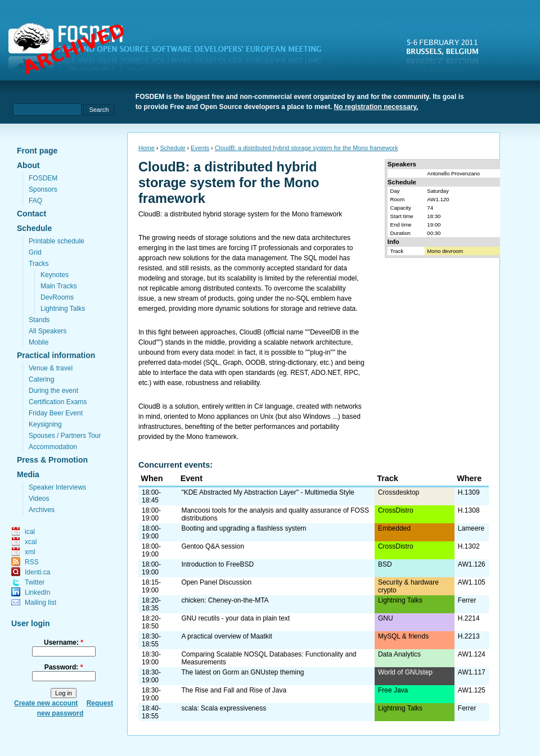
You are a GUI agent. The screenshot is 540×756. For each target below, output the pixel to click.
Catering (41, 379)
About (28, 165)
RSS (32, 562)
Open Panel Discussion (216, 582)
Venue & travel (51, 368)
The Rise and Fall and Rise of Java (234, 690)
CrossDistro (396, 510)
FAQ (35, 201)
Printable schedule (57, 241)
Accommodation (53, 447)
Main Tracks (59, 286)
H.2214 (469, 618)
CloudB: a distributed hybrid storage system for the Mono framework (307, 148)
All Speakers (48, 331)
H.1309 (469, 492)
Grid (35, 252)
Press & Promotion (52, 460)
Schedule (34, 228)
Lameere (471, 528)
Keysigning (45, 424)
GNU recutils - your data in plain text (235, 618)
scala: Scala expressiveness (224, 708)
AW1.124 (472, 654)
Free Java (393, 690)
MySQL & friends (403, 636)
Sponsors (43, 189)
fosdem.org (172, 51)
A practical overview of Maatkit (226, 636)
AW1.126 (472, 564)
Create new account (46, 703)
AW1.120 (438, 199)
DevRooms (57, 297)
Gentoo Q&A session (212, 546)
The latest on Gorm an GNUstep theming (242, 672)
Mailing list (40, 603)
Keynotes (55, 275)
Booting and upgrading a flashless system (244, 528)
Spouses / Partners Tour (65, 436)
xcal (31, 542)
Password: (64, 667)
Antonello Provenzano (453, 173)
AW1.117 (472, 672)
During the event (53, 391)
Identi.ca (37, 572)
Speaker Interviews (57, 487)
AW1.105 (472, 582)
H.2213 (469, 636)
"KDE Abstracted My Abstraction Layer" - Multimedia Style (267, 492)
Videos (39, 499)
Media (28, 474)
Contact (31, 214)
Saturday (438, 191)
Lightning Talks (63, 309)
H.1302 (469, 546)
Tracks (39, 264)
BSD (385, 564)
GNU (386, 618)
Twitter (35, 582)
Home (147, 148)
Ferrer (467, 600)
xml (30, 552)
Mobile (39, 342)
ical (30, 532)
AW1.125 (472, 690)
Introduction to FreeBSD (217, 564)
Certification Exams (58, 402)
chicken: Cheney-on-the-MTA (225, 600)
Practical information (56, 355)
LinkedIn (37, 592)
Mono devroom (445, 251)
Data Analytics (399, 654)
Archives (42, 510)
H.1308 (469, 510)
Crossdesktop (399, 492)
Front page (37, 151)
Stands (39, 320)
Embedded (394, 528)
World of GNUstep (405, 672)
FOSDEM (43, 178)
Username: (64, 642)
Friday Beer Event (56, 413)
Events (200, 148)
